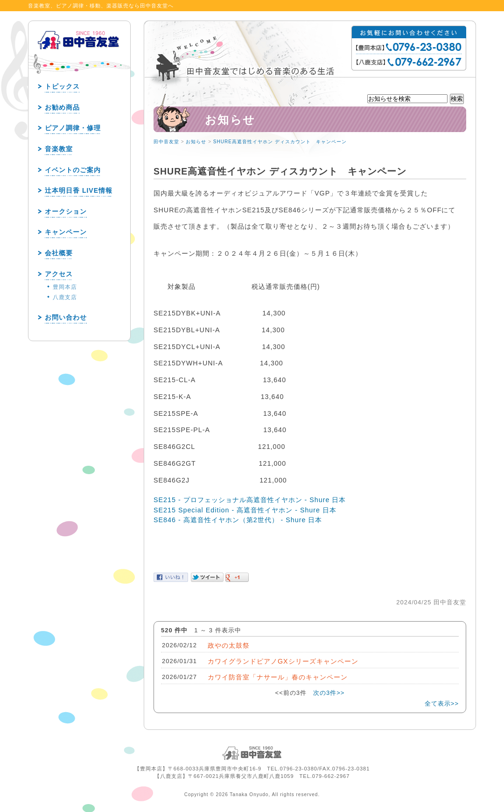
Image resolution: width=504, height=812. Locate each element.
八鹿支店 (65, 297)
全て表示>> (442, 703)
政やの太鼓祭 (229, 645)
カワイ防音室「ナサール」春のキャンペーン (278, 677)
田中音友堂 (166, 142)
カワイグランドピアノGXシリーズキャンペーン (283, 661)
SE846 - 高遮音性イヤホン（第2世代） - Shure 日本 (238, 520)
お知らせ (196, 142)
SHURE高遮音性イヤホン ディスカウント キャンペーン (280, 142)
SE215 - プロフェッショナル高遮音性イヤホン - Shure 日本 (250, 500)
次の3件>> (329, 693)
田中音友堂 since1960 (79, 55)
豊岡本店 (65, 287)
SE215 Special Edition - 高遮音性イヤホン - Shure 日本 (245, 510)
